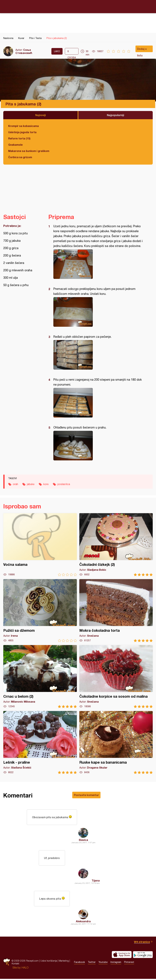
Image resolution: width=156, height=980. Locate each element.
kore (46, 484)
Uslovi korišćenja (49, 962)
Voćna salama (40, 545)
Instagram (116, 963)
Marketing (64, 962)
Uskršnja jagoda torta (22, 132)
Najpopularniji (116, 115)
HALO (25, 969)
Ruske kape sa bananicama (116, 742)
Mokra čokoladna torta (116, 611)
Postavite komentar (86, 795)
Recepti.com (78, 6)
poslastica (64, 484)
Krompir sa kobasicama (23, 126)
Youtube (103, 963)
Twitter (92, 963)
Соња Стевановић (24, 51)
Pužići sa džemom (40, 611)
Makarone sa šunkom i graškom (29, 151)
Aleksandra (83, 922)
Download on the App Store (122, 956)
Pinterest (129, 963)
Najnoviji (41, 115)
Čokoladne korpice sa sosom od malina (116, 677)
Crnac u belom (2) (40, 677)
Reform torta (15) (19, 138)
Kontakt (15, 965)
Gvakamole (15, 145)
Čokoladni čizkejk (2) (116, 545)
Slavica (83, 840)
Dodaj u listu (142, 50)
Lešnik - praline (40, 742)
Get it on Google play (143, 956)
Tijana (96, 881)
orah (15, 484)
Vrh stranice (142, 943)
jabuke (31, 484)
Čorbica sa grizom (20, 157)
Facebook (79, 963)
